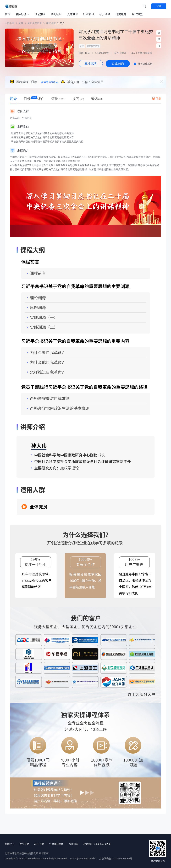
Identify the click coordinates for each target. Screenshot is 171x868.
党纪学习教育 (35, 23)
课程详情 (51, 23)
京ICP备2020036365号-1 (83, 859)
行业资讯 (89, 14)
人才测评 (73, 14)
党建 (21, 23)
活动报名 (40, 14)
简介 (13, 99)
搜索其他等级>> (50, 82)
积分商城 (105, 14)
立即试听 (91, 63)
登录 (159, 6)
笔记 (97, 99)
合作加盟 (137, 14)
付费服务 (121, 14)
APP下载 (39, 844)
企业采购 (118, 63)
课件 (41, 99)
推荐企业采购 (145, 64)
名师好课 (23, 14)
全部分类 (10, 23)
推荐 (8, 14)
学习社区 (56, 14)
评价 (58, 99)
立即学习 (39, 48)
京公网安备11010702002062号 (116, 859)
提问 (78, 99)
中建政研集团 (56, 844)
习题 (157, 98)
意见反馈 (24, 844)
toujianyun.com (38, 859)
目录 (27, 99)
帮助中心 (10, 844)
